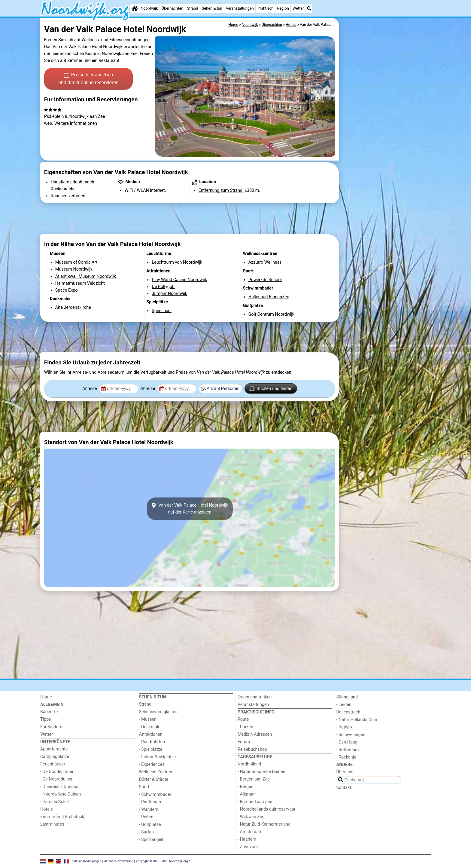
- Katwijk (345, 727)
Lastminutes (52, 824)
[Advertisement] (386, 156)
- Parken (245, 727)
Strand (192, 8)
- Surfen (146, 832)
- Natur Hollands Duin (357, 720)
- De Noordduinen (57, 779)
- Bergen (246, 787)
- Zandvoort (249, 847)
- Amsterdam (250, 832)
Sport (144, 787)
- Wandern (149, 810)
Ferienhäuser (53, 764)
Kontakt (344, 788)
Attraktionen (151, 734)
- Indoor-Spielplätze (158, 757)
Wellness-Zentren (156, 772)
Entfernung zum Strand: (221, 190)
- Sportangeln (152, 840)
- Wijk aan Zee (251, 817)
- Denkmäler (150, 727)
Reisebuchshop (252, 749)
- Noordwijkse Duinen (61, 794)
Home (46, 697)
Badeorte (49, 712)
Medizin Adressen (255, 734)
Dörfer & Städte (154, 779)
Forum (244, 742)
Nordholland (249, 764)
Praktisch (265, 8)
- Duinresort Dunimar (60, 787)
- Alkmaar (247, 794)
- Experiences (152, 764)
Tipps (46, 719)
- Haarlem (247, 839)
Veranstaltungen (240, 8)
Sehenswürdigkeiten (158, 712)
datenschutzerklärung (119, 861)
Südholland (347, 697)
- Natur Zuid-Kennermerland (264, 824)
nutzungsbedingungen (87, 861)
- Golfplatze (150, 825)
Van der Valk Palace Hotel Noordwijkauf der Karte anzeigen (190, 509)
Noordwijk (149, 8)
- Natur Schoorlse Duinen (261, 772)
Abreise (148, 389)
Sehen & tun (212, 8)
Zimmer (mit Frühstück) (63, 817)
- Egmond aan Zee (255, 802)
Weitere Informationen (76, 123)
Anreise (90, 389)
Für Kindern (51, 727)
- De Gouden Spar (57, 772)
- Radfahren (150, 802)
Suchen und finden (271, 388)
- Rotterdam (348, 750)
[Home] (135, 8)
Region (283, 8)
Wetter (298, 8)
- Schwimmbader (155, 794)
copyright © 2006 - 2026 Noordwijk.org (162, 861)
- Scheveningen (351, 735)
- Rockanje (346, 757)
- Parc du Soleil (55, 802)
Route (243, 719)
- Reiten (146, 817)
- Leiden (344, 705)
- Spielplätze (151, 749)
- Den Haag (347, 742)
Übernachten (172, 8)
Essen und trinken (255, 697)
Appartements (54, 749)
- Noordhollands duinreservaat (266, 809)
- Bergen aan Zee (254, 779)
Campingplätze (55, 757)
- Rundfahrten (152, 742)
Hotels (47, 809)
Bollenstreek (348, 712)
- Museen (148, 719)
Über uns (345, 772)
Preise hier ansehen (88, 79)
